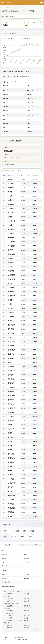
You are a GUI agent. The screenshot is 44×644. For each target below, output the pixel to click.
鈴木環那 (11, 229)
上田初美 (11, 200)
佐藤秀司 (26, 611)
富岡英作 (26, 599)
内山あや (11, 225)
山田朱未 (11, 416)
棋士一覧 (4, 566)
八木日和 (11, 429)
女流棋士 (36, 545)
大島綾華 (11, 208)
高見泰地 (10, 606)
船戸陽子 (11, 491)
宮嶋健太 (10, 611)
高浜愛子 (11, 475)
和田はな (11, 404)
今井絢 (10, 304)
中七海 (10, 196)
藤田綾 (10, 441)
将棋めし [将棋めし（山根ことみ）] (23, 537)
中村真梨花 (12, 242)
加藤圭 (10, 321)
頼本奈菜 (11, 329)
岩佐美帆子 (12, 350)
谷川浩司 (10, 618)
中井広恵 (11, 262)
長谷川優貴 (12, 396)
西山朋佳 (11, 183)
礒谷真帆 (11, 358)
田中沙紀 (11, 366)
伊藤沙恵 (11, 188)
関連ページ (5, 17)
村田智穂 (11, 454)
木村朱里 (11, 258)
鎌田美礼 (11, 437)
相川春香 (11, 487)
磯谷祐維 (11, 204)
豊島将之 (4, 562)
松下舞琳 (11, 250)
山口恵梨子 (12, 275)
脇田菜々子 (12, 371)
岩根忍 (10, 337)
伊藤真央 (11, 466)
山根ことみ (10, 8)
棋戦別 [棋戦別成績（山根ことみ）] (17, 531)
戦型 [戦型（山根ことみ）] (30, 537)
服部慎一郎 (27, 606)
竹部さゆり (12, 458)
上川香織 (11, 500)
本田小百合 (12, 342)
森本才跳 (26, 616)
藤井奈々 (11, 433)
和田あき (11, 283)
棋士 (23, 545)
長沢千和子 (12, 495)
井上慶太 (10, 616)
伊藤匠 (26, 555)
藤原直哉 (26, 601)
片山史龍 (10, 599)
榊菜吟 (10, 470)
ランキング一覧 (37, 22)
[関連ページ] (25, 17)
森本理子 (11, 391)
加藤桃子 (11, 192)
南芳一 (9, 601)
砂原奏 (10, 425)
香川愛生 (11, 213)
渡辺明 (4, 558)
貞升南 (10, 450)
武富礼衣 (11, 354)
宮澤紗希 (11, 233)
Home (4, 8)
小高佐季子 (12, 296)
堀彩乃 (10, 362)
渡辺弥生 (11, 308)
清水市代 (11, 379)
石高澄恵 (11, 512)
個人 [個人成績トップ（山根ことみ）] (5, 531)
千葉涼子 (11, 312)
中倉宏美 (11, 504)
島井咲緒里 (12, 508)
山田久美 (11, 479)
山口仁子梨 (12, 483)
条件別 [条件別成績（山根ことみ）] (32, 531)
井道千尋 (11, 412)
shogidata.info (8, 3)
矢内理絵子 (12, 387)
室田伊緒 (11, 333)
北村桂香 (11, 287)
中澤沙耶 (11, 317)
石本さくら (12, 267)
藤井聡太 (4, 555)
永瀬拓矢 (26, 558)
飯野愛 (10, 516)
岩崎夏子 (11, 300)
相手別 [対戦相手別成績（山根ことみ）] (24, 531)
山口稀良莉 (12, 408)
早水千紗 (11, 292)
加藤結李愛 (12, 254)
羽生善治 (26, 562)
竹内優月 (11, 446)
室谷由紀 (11, 271)
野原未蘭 (11, 238)
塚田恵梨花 (12, 246)
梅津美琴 (11, 400)
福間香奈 (11, 179)
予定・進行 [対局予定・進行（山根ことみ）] (14, 537)
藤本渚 (26, 618)
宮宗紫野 (11, 375)
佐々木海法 (12, 325)
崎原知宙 (11, 462)
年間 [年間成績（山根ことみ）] (11, 531)
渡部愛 (10, 217)
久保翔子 (11, 421)
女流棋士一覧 (6, 582)
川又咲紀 (11, 383)
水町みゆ (11, 346)
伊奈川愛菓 (12, 279)
